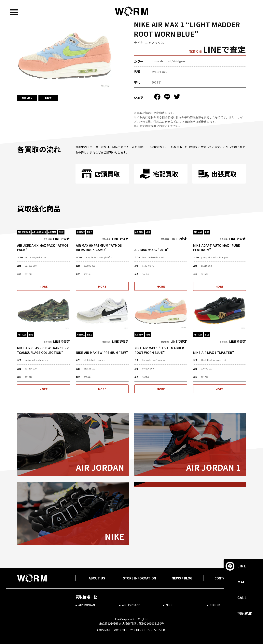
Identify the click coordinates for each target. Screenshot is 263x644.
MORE (43, 286)
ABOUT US (97, 578)
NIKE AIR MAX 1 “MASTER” (214, 352)
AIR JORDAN (100, 467)
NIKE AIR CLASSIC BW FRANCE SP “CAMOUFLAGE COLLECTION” (43, 350)
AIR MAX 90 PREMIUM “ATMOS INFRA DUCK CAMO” (99, 247)
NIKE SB (215, 605)
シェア (139, 97)
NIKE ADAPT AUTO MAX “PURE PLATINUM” (217, 247)
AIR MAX (27, 98)
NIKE (48, 98)
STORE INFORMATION (139, 578)
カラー (139, 61)
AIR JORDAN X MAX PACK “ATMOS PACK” (43, 247)
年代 (137, 82)
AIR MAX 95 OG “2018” (152, 250)
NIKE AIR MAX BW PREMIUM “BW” (102, 352)
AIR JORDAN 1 (214, 467)
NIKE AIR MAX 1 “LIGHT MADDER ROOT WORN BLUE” (159, 350)
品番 (137, 72)
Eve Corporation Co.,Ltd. (132, 619)
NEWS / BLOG (182, 578)
